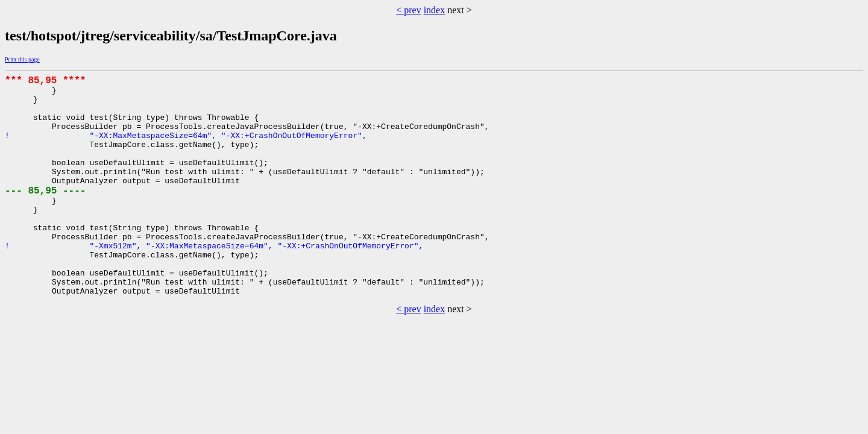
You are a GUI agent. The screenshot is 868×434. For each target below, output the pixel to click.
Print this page (22, 59)
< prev (408, 10)
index (435, 10)
